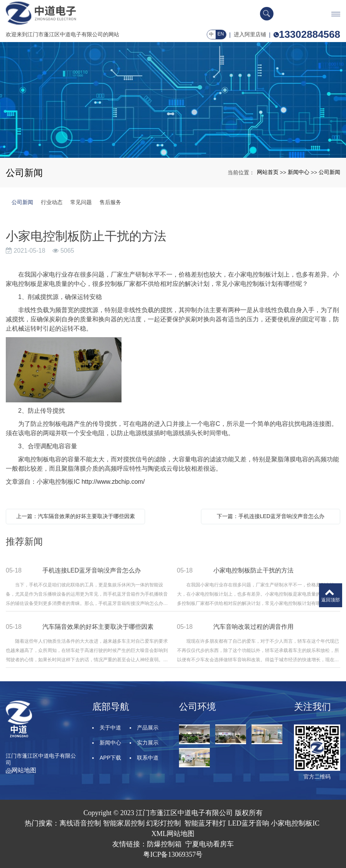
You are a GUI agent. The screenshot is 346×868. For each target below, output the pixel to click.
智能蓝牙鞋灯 (205, 823)
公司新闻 (329, 172)
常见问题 (81, 202)
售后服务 (110, 202)
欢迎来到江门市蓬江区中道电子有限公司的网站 (62, 34)
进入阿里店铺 (250, 34)
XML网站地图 (173, 834)
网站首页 (268, 172)
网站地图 (21, 770)
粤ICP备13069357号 (173, 854)
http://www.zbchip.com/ (113, 482)
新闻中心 (299, 172)
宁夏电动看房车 (209, 844)
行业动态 (52, 202)
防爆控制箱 (164, 844)
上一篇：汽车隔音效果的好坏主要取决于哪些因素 (76, 516)
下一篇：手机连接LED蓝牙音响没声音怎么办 (271, 516)
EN (221, 34)
